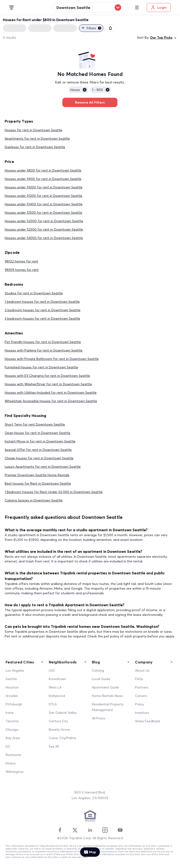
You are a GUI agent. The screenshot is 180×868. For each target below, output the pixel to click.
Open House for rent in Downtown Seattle (37, 433)
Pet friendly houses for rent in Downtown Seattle (43, 342)
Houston (12, 687)
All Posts (99, 718)
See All (54, 746)
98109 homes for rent (22, 270)
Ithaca (11, 763)
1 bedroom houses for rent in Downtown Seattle (42, 302)
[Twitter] (75, 830)
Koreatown (57, 679)
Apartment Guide (105, 687)
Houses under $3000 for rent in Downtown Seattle (44, 238)
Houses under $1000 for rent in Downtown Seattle (44, 187)
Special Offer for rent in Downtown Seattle (38, 450)
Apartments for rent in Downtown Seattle (37, 138)
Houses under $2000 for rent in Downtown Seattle (44, 221)
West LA (55, 687)
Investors (142, 713)
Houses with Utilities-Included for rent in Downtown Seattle (51, 393)
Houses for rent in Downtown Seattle (34, 130)
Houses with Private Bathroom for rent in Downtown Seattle (52, 359)
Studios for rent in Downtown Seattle (34, 293)
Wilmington (15, 772)
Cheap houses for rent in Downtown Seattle (39, 458)
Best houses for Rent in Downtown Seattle (38, 483)
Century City (58, 721)
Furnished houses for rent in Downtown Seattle (41, 367)
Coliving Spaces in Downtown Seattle (34, 500)
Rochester (13, 755)
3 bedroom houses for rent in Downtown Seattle (42, 318)
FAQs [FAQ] (139, 679)
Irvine (10, 713)
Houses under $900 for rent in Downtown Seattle (43, 179)
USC (52, 670)
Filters (91, 28)
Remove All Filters (90, 102)
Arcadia (12, 696)
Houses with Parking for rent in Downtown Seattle (44, 350)
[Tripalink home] (12, 7)
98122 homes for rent (21, 261)
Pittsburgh (14, 704)
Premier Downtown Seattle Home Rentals (37, 475)
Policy (139, 704)
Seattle (11, 679)
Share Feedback (148, 721)
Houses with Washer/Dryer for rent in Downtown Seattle (48, 384)
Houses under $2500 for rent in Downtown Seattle (44, 229)
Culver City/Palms (62, 738)
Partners (142, 687)
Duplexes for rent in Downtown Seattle (35, 147)
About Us (142, 670)
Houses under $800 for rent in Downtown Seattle (43, 170)
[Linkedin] (90, 830)
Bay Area (13, 738)
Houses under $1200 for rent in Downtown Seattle (43, 196)
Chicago (12, 730)
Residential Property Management (108, 707)
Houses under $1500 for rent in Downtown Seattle (43, 213)
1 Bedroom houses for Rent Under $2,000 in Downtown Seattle (54, 492)
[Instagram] (105, 830)
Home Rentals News (107, 696)
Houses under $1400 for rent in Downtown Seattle (44, 204)
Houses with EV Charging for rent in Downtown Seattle (47, 376)
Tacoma (12, 721)
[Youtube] (120, 830)
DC (8, 746)
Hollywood (57, 696)
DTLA (53, 704)
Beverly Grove (59, 730)
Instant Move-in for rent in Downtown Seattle (40, 441)
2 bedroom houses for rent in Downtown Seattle (43, 310)
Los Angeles (15, 670)
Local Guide (101, 679)
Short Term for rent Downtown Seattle (35, 424)
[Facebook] (60, 830)
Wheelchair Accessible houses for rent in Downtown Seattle (51, 401)
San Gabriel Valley (63, 713)
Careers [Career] (141, 696)
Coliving (98, 670)
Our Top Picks (164, 38)
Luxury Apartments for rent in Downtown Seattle (43, 467)
